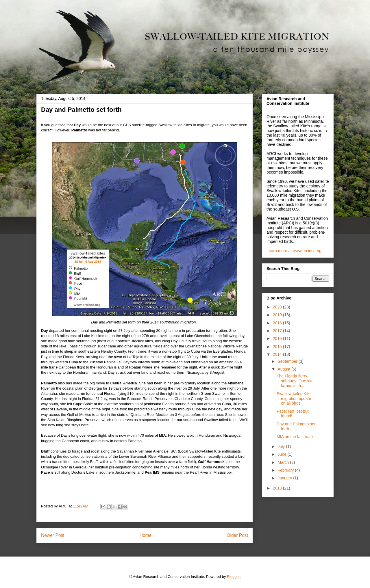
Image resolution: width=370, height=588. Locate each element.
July (282, 446)
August (284, 369)
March (284, 462)
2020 (278, 307)
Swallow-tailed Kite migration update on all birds (294, 399)
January (285, 478)
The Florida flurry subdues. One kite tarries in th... (295, 381)
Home (146, 535)
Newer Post (53, 535)
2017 (278, 331)
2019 (278, 315)
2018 (278, 323)
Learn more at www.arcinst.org (294, 251)
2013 (278, 488)
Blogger (233, 577)
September (288, 361)
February (286, 470)
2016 (278, 338)
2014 (278, 354)
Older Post (237, 535)
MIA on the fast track (295, 437)
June (282, 454)
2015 (278, 347)
